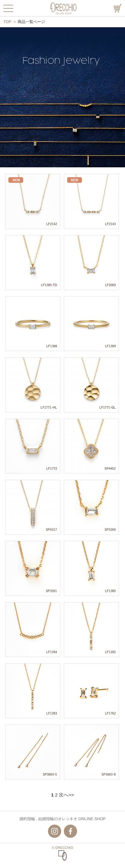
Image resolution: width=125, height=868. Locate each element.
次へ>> (66, 795)
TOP (7, 22)
